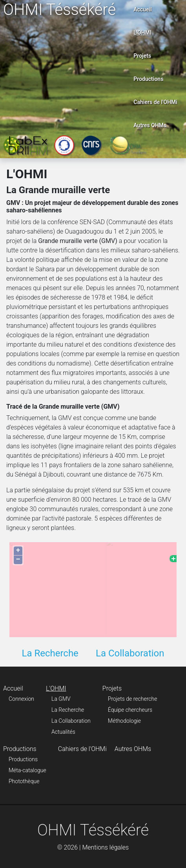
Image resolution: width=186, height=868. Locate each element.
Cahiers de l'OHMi (155, 102)
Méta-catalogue (27, 770)
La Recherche (50, 653)
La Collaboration (130, 653)
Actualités (63, 732)
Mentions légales (105, 847)
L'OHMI (142, 33)
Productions (148, 79)
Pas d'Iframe (93, 588)
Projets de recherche (133, 699)
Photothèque (24, 781)
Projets (142, 56)
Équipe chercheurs (130, 710)
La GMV (61, 699)
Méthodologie (124, 721)
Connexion (21, 699)
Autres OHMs (150, 125)
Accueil (143, 9)
